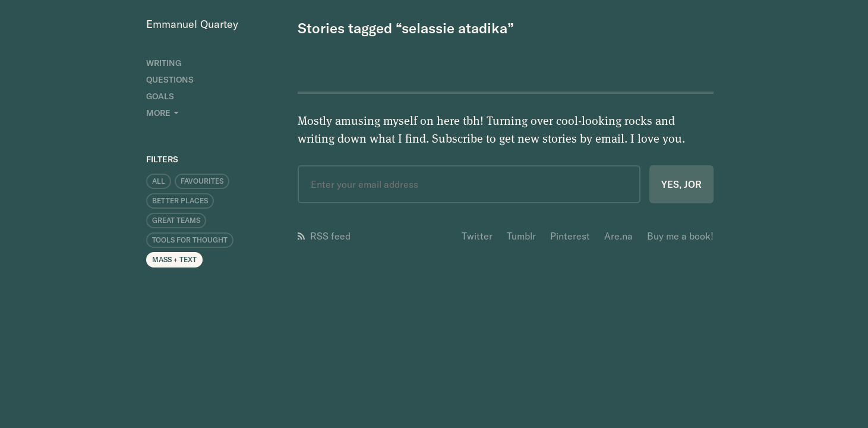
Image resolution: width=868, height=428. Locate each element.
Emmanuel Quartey (192, 24)
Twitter (477, 236)
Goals (160, 96)
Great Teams (176, 220)
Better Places (180, 201)
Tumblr (521, 236)
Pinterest (570, 236)
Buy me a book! (680, 236)
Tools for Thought (190, 240)
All (159, 181)
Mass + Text (174, 259)
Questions (170, 80)
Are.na (618, 236)
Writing (164, 63)
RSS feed (324, 236)
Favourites (202, 181)
